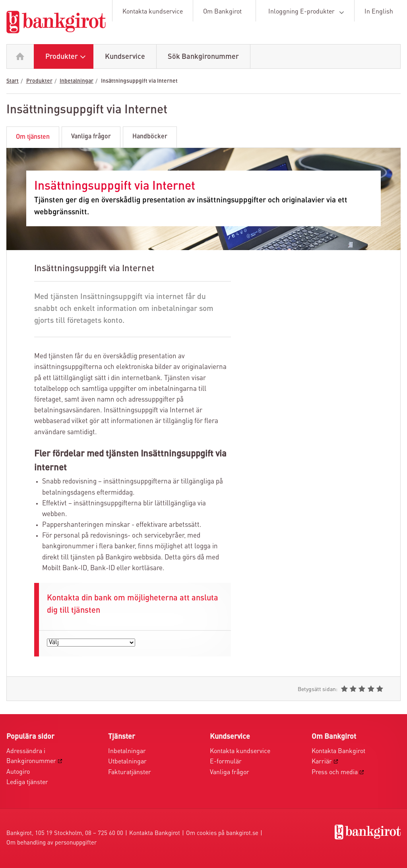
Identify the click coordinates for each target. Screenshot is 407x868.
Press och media (335, 773)
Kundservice (125, 57)
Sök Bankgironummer (203, 57)
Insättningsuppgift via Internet (139, 81)
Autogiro (18, 772)
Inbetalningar (77, 81)
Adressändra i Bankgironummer (31, 757)
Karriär (322, 762)
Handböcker (150, 137)
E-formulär (226, 762)
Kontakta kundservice (153, 12)
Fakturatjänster (130, 773)
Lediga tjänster (27, 783)
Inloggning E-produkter (308, 12)
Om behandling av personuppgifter (51, 843)
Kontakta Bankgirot (338, 751)
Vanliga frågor (91, 137)
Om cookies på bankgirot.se (222, 834)
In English (379, 12)
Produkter (67, 57)
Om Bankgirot (222, 12)
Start (13, 81)
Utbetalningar (127, 762)
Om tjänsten (33, 137)
